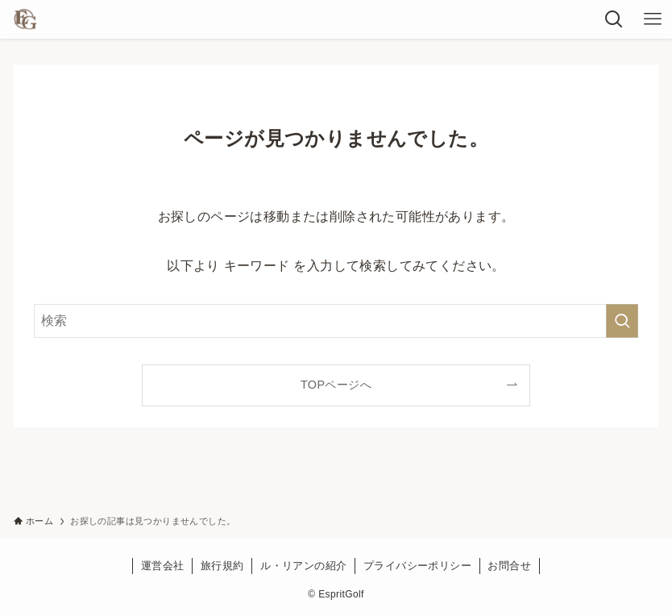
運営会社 (163, 566)
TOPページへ (336, 385)
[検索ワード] (336, 321)
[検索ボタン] (614, 19)
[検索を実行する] (622, 321)
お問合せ (509, 566)
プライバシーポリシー (417, 566)
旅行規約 (222, 566)
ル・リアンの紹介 (303, 566)
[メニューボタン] (653, 19)
